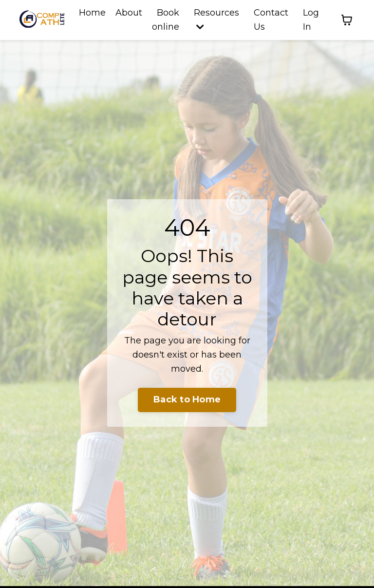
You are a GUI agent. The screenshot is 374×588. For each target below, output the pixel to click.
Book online (166, 20)
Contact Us (271, 20)
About (129, 13)
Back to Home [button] (187, 399)
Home (92, 13)
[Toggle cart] (347, 20)
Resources (216, 19)
